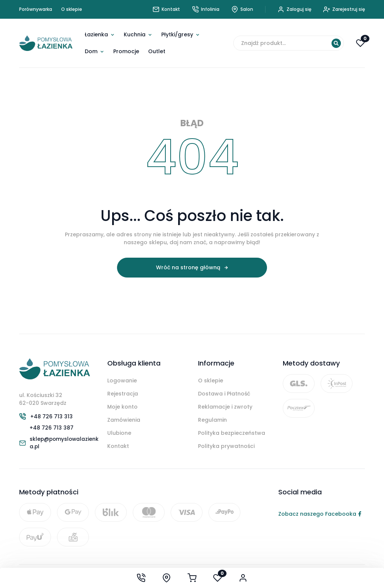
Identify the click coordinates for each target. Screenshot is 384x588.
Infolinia (206, 9)
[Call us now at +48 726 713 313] (141, 578)
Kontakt (118, 446)
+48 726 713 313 (52, 417)
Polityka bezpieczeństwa (232, 433)
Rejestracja (123, 394)
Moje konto (122, 407)
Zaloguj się (294, 9)
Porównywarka (36, 9)
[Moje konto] (243, 578)
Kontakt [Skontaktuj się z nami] (166, 9)
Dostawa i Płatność (224, 394)
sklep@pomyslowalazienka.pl (65, 444)
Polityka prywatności (226, 446)
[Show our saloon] (166, 578)
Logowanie (122, 381)
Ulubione (119, 433)
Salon (242, 9)
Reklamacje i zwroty (225, 407)
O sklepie (72, 9)
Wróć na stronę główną (188, 267)
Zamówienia (124, 420)
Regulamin (212, 420)
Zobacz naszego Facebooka (320, 515)
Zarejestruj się (344, 9)
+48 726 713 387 (52, 428)
